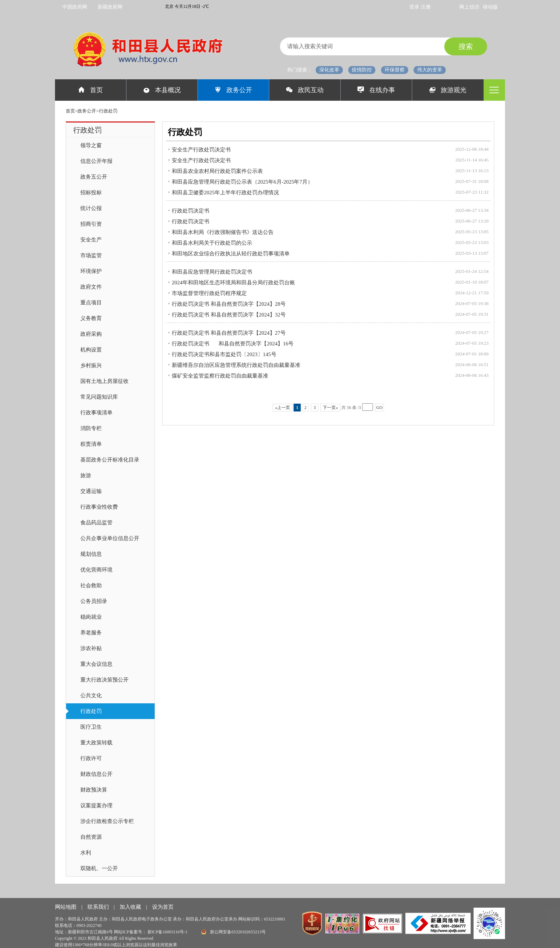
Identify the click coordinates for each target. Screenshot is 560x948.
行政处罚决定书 (191, 211)
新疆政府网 (110, 7)
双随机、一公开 (99, 868)
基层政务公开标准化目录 (110, 460)
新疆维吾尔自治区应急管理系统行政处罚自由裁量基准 (236, 365)
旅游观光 (448, 90)
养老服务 (91, 633)
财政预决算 (94, 790)
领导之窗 (91, 145)
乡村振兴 (91, 365)
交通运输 (91, 491)
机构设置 (91, 350)
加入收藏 (131, 907)
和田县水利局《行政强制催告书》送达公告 (223, 232)
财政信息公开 (96, 774)
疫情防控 (362, 70)
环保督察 (395, 70)
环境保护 (91, 271)
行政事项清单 (96, 413)
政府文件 (91, 287)
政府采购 (91, 334)
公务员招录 (94, 601)
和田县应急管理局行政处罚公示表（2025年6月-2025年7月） (242, 182)
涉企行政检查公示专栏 (107, 821)
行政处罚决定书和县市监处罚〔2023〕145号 (224, 354)
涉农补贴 (91, 648)
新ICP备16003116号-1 (168, 932)
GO (379, 408)
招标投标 (91, 193)
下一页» (330, 408)
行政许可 (91, 758)
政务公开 (233, 90)
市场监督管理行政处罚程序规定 (209, 293)
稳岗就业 (91, 617)
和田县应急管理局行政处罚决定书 (212, 272)
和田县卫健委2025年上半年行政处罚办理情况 (225, 193)
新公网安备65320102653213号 (234, 932)
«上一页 (282, 408)
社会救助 (91, 585)
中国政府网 (75, 7)
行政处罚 (91, 711)
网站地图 (66, 907)
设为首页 (163, 907)
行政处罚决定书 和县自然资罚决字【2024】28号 (229, 304)
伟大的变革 (430, 70)
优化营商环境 (96, 570)
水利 (86, 853)
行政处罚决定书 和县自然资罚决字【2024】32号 (229, 315)
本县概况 (162, 90)
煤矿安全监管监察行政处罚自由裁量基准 (220, 376)
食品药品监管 (96, 523)
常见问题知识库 (99, 397)
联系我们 (99, 907)
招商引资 (91, 224)
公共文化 (91, 695)
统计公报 (91, 208)
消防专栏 (91, 428)
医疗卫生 (91, 727)
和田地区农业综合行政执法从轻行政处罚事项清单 (231, 254)
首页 (91, 90)
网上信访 (469, 7)
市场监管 (91, 255)
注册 (426, 7)
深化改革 (329, 70)
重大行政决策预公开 (104, 680)
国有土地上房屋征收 (104, 381)
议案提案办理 (96, 805)
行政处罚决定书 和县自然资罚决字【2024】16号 (233, 344)
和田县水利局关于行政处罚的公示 (212, 243)
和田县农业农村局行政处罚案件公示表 (217, 171)
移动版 (490, 7)
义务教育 (91, 318)
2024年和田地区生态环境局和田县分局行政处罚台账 (233, 283)
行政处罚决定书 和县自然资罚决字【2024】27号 (229, 333)
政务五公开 (94, 177)
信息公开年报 (96, 161)
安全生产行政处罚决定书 (201, 150)
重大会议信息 (96, 664)
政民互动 (305, 90)
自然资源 (91, 837)
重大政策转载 (96, 743)
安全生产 (91, 240)
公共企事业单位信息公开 (110, 538)
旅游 (86, 475)
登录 (415, 7)
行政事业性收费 (99, 507)
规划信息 (91, 554)
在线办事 (376, 90)
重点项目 (91, 303)
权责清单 (91, 444)
